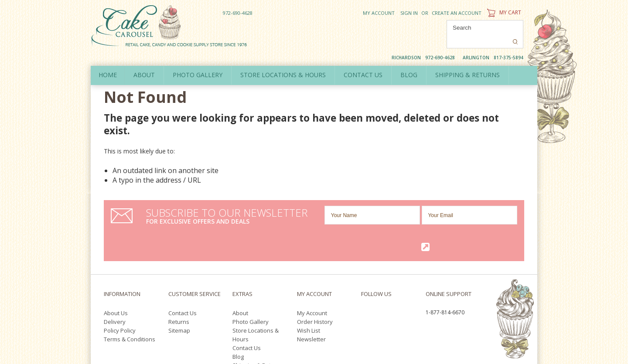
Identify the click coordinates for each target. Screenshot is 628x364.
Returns (179, 277)
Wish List (309, 286)
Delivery (115, 277)
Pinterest (366, 279)
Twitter (380, 269)
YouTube (398, 269)
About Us (116, 268)
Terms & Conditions (130, 294)
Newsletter (311, 294)
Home (109, 60)
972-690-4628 (238, 13)
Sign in (409, 13)
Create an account (457, 13)
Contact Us (183, 268)
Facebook (363, 269)
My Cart (503, 12)
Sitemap (179, 286)
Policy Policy (120, 286)
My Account (379, 13)
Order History (315, 277)
